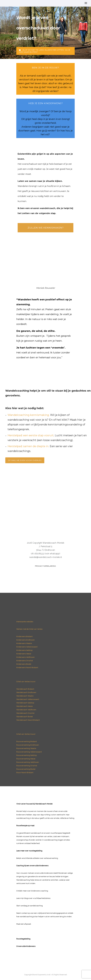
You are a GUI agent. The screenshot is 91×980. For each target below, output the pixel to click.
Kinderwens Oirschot (25, 661)
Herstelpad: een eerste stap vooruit (31, 435)
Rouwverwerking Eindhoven (28, 745)
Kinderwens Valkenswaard (27, 647)
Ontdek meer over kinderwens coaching (32, 891)
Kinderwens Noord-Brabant (27, 668)
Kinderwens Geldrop (24, 650)
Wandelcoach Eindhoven (26, 692)
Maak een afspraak (24, 924)
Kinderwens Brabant (24, 636)
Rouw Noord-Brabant (25, 773)
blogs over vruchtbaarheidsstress (37, 898)
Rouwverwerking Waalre (26, 748)
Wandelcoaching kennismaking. (29, 415)
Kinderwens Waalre (24, 643)
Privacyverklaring (45, 566)
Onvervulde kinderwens (26, 946)
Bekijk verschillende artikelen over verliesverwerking (37, 858)
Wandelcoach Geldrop (25, 703)
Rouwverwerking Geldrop (27, 755)
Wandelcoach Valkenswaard (28, 699)
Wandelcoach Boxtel (25, 717)
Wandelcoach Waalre (25, 696)
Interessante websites (25, 622)
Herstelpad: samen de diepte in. (28, 446)
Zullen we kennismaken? (46, 228)
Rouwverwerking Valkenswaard (29, 752)
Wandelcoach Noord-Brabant (28, 720)
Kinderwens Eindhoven (25, 640)
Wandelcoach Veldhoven (26, 710)
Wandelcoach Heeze (24, 706)
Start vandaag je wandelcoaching (30, 906)
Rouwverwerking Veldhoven (28, 762)
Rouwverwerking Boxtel (26, 769)
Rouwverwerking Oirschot (27, 766)
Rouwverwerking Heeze (26, 759)
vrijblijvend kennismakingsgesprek (51, 913)
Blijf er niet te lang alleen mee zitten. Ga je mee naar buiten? (45, 51)
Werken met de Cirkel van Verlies (29, 629)
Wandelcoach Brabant (25, 689)
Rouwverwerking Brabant (27, 741)
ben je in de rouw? (45, 68)
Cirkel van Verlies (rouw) (26, 682)
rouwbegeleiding (36, 851)
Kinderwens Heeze (24, 654)
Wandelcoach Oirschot (25, 713)
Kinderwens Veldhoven (25, 657)
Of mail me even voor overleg (25, 460)
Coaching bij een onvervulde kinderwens (32, 866)
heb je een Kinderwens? (46, 103)
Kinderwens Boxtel (24, 664)
